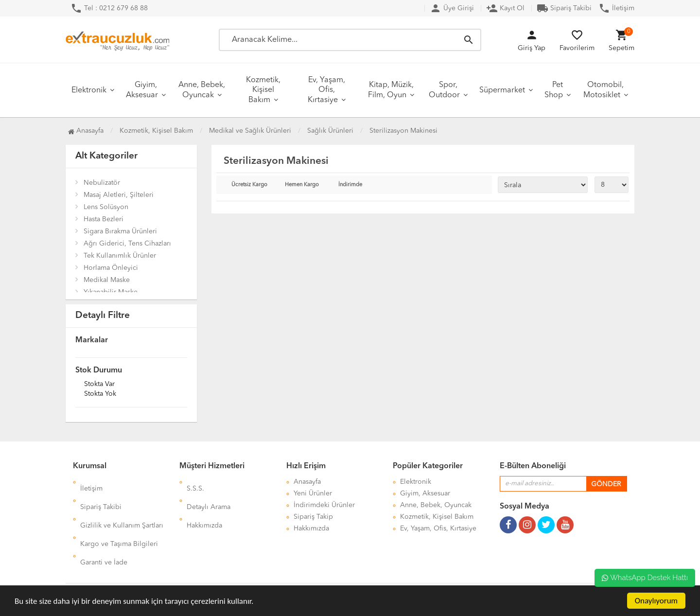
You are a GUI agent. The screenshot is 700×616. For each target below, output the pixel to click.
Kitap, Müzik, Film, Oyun (391, 90)
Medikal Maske (107, 280)
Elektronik (89, 90)
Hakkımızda (204, 505)
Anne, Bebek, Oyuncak (202, 90)
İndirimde (350, 185)
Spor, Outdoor (444, 90)
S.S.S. (195, 482)
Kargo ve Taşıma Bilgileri (119, 517)
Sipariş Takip (313, 517)
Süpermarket (502, 90)
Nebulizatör (102, 183)
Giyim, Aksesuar (142, 90)
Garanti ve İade (104, 528)
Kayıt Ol (505, 8)
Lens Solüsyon (106, 207)
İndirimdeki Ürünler (324, 505)
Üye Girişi (452, 8)
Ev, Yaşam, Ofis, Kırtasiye (326, 90)
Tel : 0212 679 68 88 (109, 8)
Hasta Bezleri (104, 219)
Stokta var (99, 385)
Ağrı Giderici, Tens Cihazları (127, 244)
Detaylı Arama (209, 493)
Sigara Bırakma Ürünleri (120, 231)
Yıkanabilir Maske (111, 292)
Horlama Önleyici (111, 268)
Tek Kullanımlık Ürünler (120, 256)
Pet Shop (554, 90)
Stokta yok (100, 394)
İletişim (616, 8)
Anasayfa (86, 131)
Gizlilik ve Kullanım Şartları (122, 505)
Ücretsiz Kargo (249, 185)
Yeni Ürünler (313, 493)
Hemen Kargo (302, 185)
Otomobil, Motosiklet (604, 90)
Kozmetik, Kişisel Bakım (263, 90)
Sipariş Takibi (564, 8)
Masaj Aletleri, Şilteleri (119, 195)
